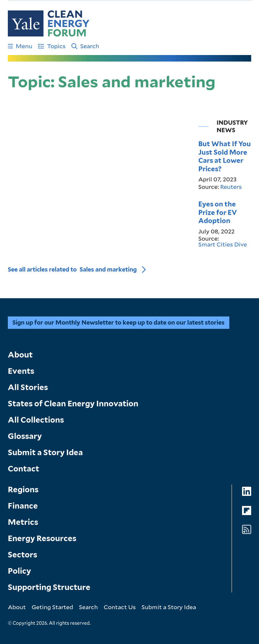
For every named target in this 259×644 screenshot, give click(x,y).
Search (85, 46)
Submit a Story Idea (45, 452)
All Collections (36, 420)
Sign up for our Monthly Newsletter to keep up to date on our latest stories (118, 322)
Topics (52, 46)
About (20, 355)
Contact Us (120, 607)
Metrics (23, 522)
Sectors (23, 555)
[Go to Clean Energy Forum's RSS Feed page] (247, 530)
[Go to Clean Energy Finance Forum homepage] (49, 23)
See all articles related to (72, 269)
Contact (23, 469)
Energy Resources (42, 538)
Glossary (25, 436)
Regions (23, 490)
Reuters (231, 187)
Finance (23, 506)
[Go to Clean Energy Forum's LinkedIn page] (247, 491)
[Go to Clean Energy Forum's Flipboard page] (247, 511)
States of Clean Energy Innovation (73, 404)
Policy (19, 571)
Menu (20, 46)
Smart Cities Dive (223, 244)
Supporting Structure (49, 587)
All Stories (28, 387)
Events (21, 371)
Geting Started (52, 607)
